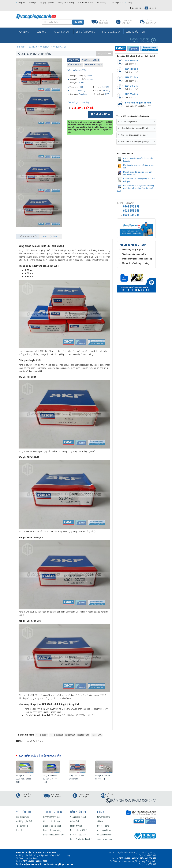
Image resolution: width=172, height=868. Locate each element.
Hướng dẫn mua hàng (66, 3)
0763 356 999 (131, 94)
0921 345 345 (131, 86)
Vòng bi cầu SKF (104, 54)
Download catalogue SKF (54, 835)
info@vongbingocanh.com (138, 103)
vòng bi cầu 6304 (56, 735)
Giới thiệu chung (23, 817)
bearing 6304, (97, 735)
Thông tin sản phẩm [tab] (28, 237)
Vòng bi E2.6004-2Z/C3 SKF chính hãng (50, 779)
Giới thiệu (32, 3)
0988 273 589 (131, 77)
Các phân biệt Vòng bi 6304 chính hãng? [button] (136, 128)
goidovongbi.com (105, 835)
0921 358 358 (131, 69)
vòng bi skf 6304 (83, 735)
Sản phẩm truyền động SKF (81, 839)
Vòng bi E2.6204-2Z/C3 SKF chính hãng (23, 779)
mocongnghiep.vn (105, 830)
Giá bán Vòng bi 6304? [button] (136, 122)
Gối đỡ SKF (75, 821)
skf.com (101, 821)
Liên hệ (129, 3)
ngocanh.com (103, 826)
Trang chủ (21, 3)
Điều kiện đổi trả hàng (52, 826)
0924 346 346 (131, 61)
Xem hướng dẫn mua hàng (78, 102)
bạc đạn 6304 (70, 735)
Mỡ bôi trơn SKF (77, 826)
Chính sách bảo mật (52, 821)
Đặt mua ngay (100, 114)
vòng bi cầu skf (42, 735)
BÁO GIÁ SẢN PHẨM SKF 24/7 (134, 801)
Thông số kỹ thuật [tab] (51, 237)
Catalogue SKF (117, 3)
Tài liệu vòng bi (102, 3)
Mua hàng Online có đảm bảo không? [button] (136, 135)
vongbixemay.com (105, 839)
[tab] (136, 122)
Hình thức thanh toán (85, 3)
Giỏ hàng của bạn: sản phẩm (143, 8)
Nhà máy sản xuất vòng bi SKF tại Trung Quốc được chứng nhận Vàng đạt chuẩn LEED (135, 188)
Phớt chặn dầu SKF (78, 835)
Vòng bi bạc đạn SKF (79, 817)
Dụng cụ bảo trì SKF (78, 830)
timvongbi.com (104, 817)
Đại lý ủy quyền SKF (47, 3)
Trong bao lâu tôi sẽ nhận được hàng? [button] (136, 142)
